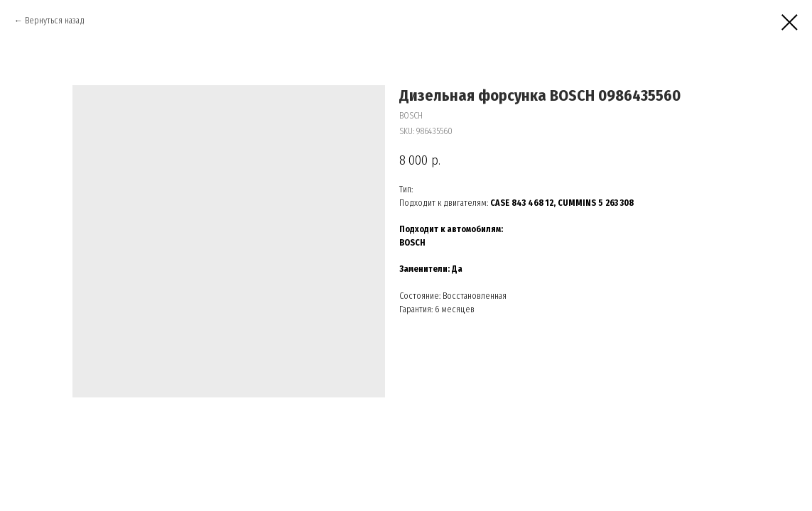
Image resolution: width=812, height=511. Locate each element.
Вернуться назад (55, 21)
